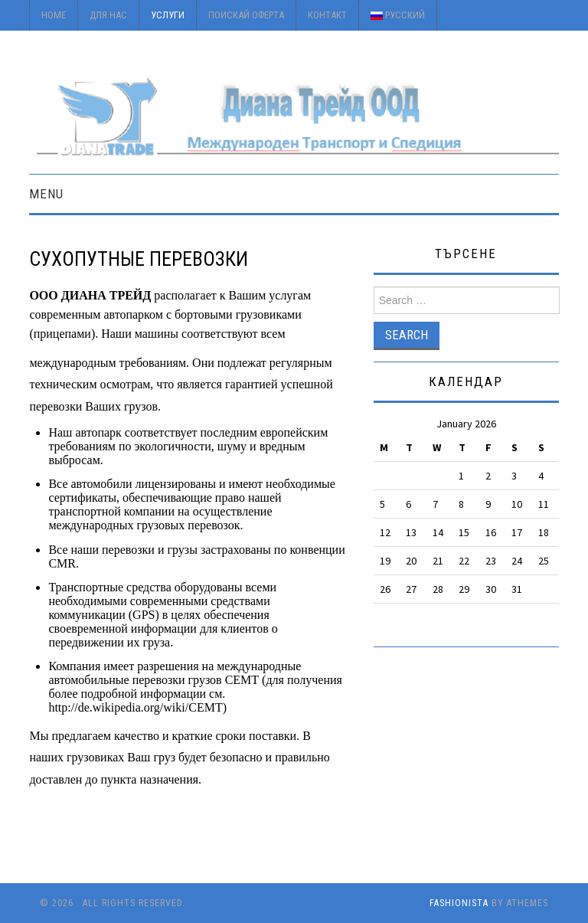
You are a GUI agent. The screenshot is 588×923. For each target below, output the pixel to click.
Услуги (168, 15)
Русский (398, 15)
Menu (46, 194)
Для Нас (108, 15)
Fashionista (459, 903)
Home (54, 15)
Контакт (327, 15)
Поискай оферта (246, 15)
